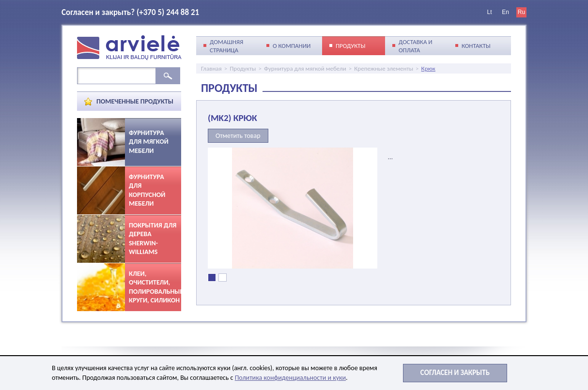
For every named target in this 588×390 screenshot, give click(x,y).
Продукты (243, 68)
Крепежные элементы (384, 68)
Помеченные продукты (135, 101)
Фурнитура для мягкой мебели (305, 68)
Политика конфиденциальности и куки (290, 378)
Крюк (428, 68)
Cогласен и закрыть (455, 373)
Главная (211, 68)
